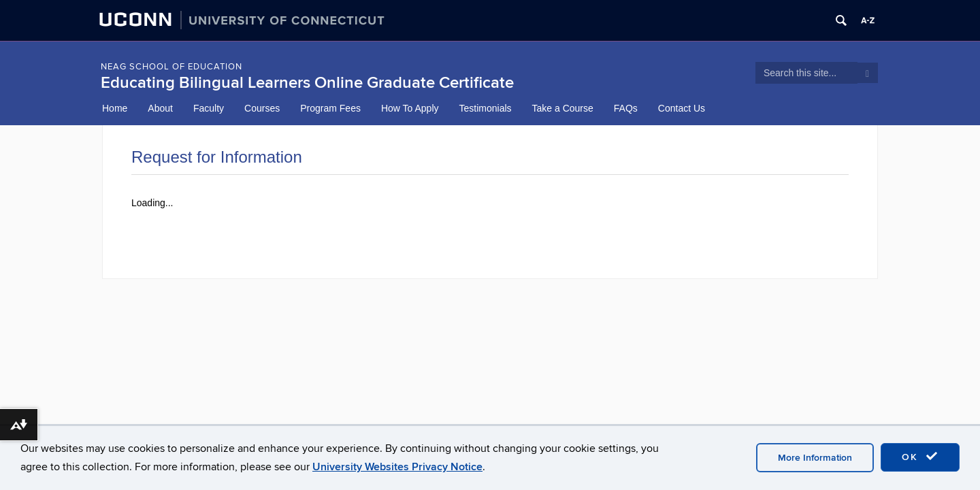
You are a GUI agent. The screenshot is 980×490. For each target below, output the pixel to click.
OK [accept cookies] (920, 457)
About (160, 108)
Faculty (209, 108)
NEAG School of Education (171, 67)
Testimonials (486, 108)
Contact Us (682, 108)
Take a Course (563, 108)
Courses (262, 108)
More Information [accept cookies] (815, 458)
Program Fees (330, 108)
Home (115, 108)
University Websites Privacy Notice (397, 467)
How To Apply (410, 108)
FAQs (626, 108)
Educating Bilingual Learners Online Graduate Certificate (307, 83)
